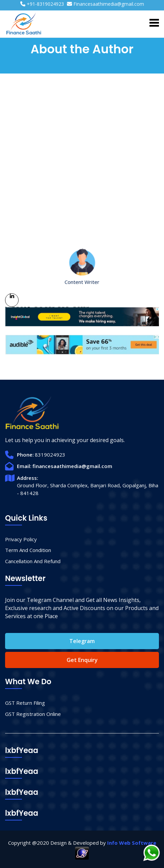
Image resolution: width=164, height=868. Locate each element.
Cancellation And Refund (33, 561)
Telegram (82, 641)
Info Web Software (132, 843)
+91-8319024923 (45, 4)
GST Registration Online (33, 714)
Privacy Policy (21, 539)
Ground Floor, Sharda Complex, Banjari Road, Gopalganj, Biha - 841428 (88, 489)
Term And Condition (28, 550)
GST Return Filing (25, 703)
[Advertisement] (82, 169)
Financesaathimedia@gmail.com (109, 4)
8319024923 (50, 455)
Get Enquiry (82, 660)
